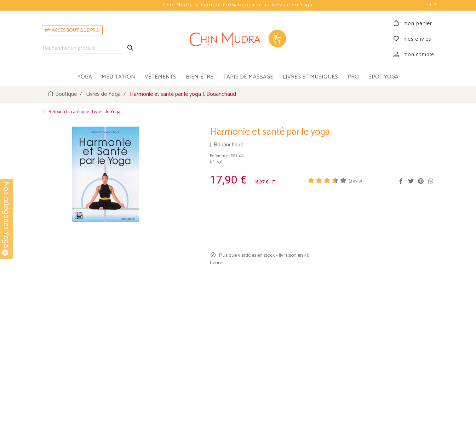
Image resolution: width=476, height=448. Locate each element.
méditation (118, 77)
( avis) (355, 181)
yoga (85, 77)
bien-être (200, 77)
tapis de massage (248, 77)
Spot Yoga (383, 77)
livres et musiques (310, 77)
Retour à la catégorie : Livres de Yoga (81, 112)
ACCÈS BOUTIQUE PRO (72, 31)
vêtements (160, 77)
